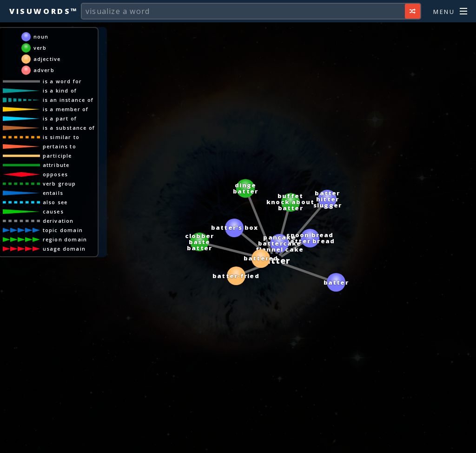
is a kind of (60, 90)
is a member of (66, 109)
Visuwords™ (44, 11)
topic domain (63, 230)
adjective (47, 59)
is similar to (61, 137)
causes (53, 211)
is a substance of (69, 128)
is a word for (63, 81)
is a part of (60, 118)
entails (53, 193)
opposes (55, 174)
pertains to (59, 146)
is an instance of (68, 100)
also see (55, 202)
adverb (44, 70)
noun (41, 37)
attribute (56, 165)
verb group (59, 183)
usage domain (64, 249)
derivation (58, 221)
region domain (65, 239)
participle (57, 156)
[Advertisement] (238, 441)
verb (40, 48)
